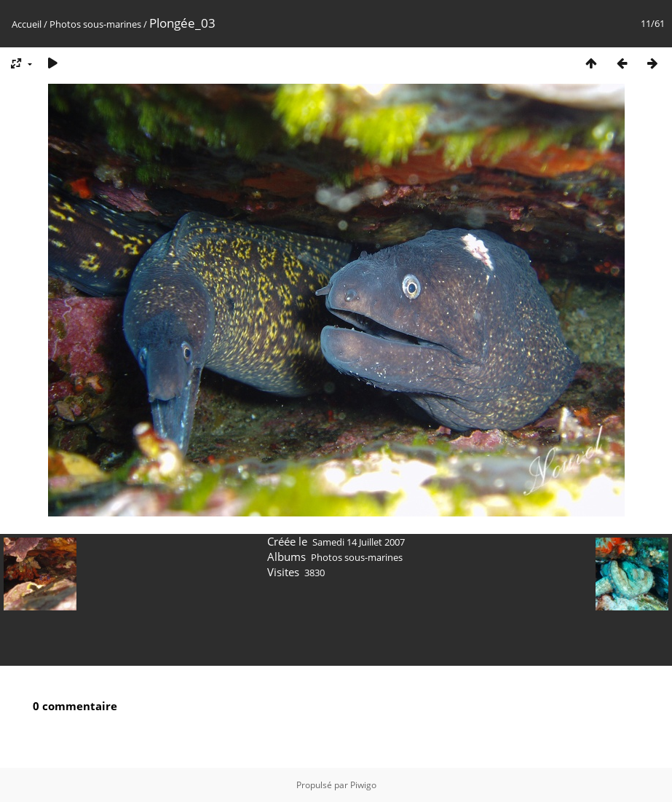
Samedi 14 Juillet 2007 (359, 542)
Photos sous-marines (95, 24)
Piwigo (363, 785)
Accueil (27, 24)
